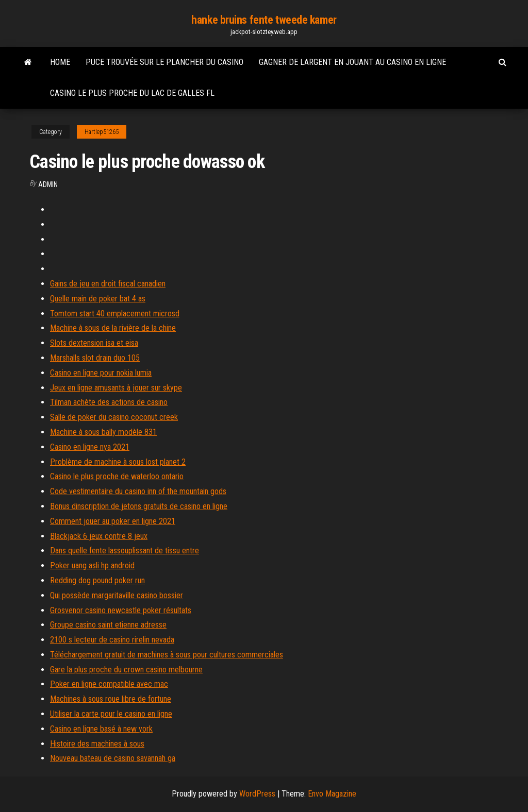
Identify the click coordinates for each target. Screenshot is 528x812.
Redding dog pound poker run (97, 580)
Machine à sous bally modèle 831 (103, 432)
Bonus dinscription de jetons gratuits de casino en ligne (139, 506)
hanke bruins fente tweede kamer (264, 20)
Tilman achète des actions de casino (109, 402)
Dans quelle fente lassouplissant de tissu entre (125, 551)
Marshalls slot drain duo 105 (95, 358)
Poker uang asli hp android (92, 565)
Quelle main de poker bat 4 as (98, 299)
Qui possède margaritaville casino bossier (117, 595)
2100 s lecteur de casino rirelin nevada (112, 640)
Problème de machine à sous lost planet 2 (118, 462)
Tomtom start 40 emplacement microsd (115, 314)
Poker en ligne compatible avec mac (109, 684)
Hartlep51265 (102, 132)
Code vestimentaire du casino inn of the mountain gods (138, 491)
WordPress (257, 794)
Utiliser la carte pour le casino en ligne (111, 714)
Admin (48, 184)
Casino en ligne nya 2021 (90, 447)
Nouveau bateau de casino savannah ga (113, 758)
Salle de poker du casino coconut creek (114, 417)
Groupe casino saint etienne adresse (108, 625)
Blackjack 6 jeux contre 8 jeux (99, 536)
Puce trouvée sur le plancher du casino (164, 62)
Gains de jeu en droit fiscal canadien (108, 284)
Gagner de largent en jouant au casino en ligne (352, 62)
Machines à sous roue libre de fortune (111, 699)
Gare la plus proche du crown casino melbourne (126, 670)
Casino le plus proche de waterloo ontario (117, 476)
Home (60, 62)
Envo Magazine (332, 794)
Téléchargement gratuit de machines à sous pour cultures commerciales (167, 655)
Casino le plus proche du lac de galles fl (132, 93)
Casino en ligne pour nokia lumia (101, 373)
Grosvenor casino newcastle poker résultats (121, 610)
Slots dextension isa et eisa (94, 343)
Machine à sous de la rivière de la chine (113, 328)
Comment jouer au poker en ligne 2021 (113, 521)
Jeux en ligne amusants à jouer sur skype (116, 388)
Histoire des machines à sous (97, 744)
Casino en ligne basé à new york (101, 729)
